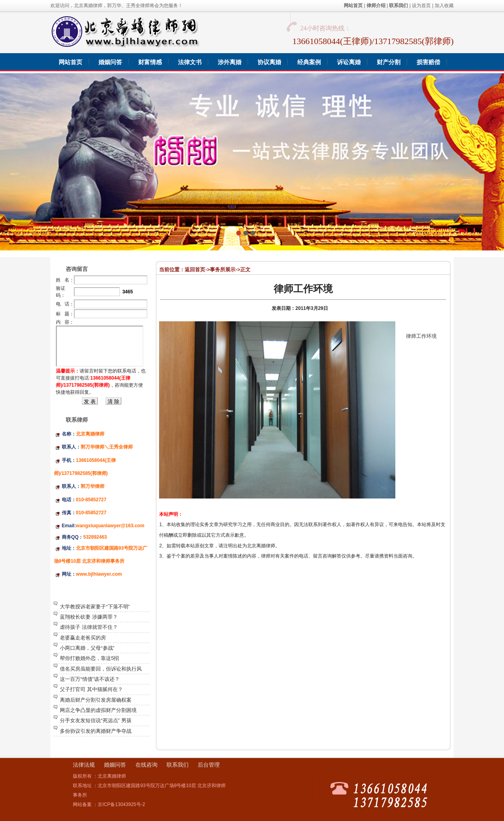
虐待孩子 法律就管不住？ (89, 627)
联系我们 (178, 765)
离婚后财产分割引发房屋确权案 (96, 700)
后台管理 (209, 765)
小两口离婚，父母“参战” (87, 648)
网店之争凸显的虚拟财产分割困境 (98, 710)
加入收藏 (444, 6)
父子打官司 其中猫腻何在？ (91, 689)
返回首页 (195, 270)
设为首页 (421, 6)
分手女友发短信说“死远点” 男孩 (95, 720)
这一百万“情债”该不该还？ (90, 679)
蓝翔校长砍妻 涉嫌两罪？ (89, 617)
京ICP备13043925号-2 (121, 804)
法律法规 (84, 765)
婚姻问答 (115, 765)
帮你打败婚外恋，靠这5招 (89, 658)
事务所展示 (223, 270)
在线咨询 (146, 765)
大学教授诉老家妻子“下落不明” (95, 607)
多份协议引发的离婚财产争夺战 (96, 731)
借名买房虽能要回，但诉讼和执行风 (101, 669)
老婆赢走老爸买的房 (83, 638)
